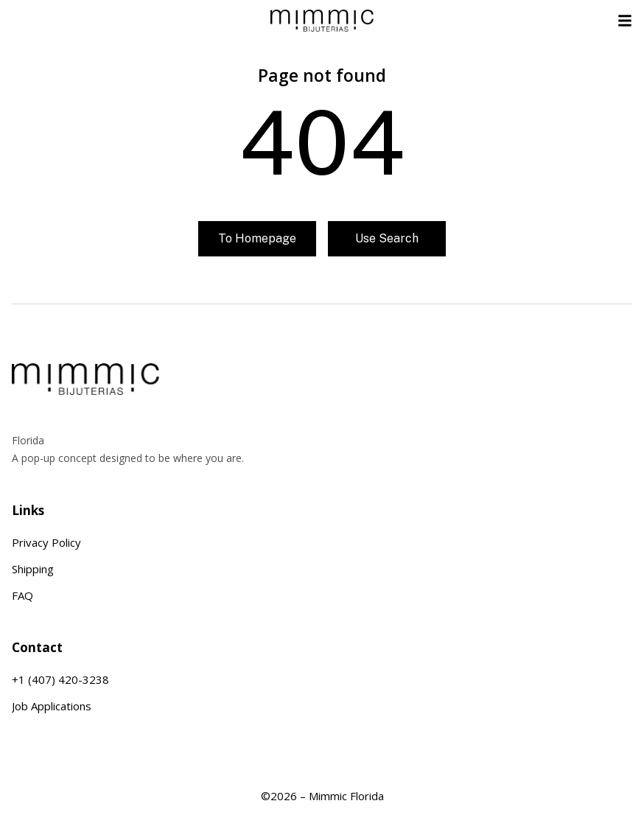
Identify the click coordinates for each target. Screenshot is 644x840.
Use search (387, 238)
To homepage (257, 238)
